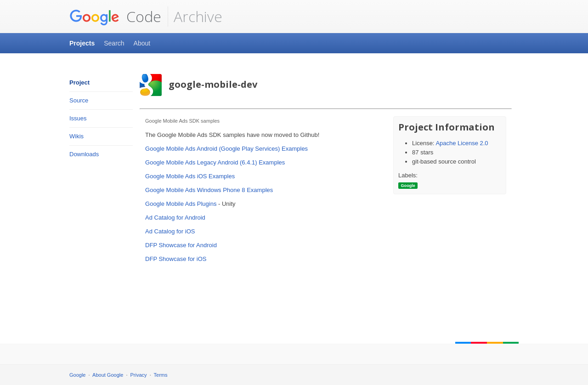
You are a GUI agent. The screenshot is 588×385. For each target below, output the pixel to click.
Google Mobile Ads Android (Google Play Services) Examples (226, 149)
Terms (161, 375)
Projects (82, 43)
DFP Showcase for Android (181, 245)
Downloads (84, 154)
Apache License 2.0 (462, 143)
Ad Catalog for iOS (170, 231)
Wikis (76, 136)
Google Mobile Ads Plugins (181, 204)
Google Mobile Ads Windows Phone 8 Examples (209, 190)
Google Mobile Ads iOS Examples (190, 176)
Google (77, 375)
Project (79, 82)
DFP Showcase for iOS (176, 259)
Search (114, 43)
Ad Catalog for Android (175, 218)
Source (79, 100)
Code (115, 17)
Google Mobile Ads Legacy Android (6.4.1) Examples (215, 162)
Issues (78, 118)
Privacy (139, 375)
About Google (108, 375)
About (142, 43)
